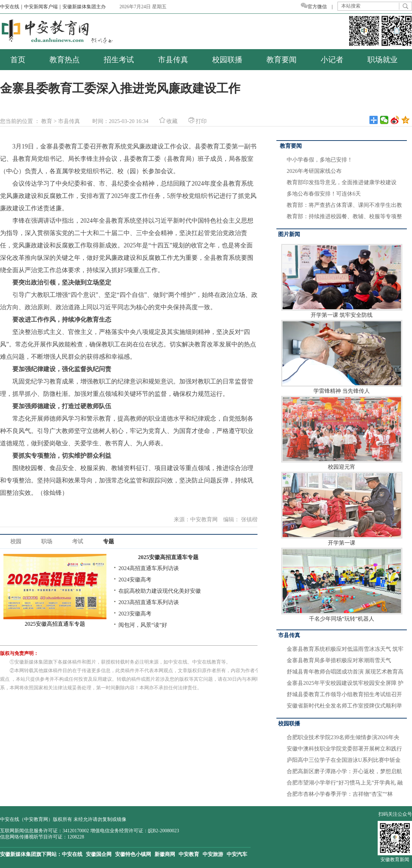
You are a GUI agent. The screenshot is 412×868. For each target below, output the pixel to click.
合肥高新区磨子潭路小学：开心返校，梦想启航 (344, 771)
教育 (47, 121)
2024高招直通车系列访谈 (149, 568)
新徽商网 (165, 854)
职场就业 (382, 60)
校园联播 (227, 60)
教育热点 (65, 60)
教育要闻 (282, 60)
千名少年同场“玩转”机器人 (342, 585)
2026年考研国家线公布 (314, 171)
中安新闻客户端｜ (43, 7)
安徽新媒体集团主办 (84, 7)
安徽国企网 (99, 854)
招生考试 (119, 60)
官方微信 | (319, 7)
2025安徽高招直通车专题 (168, 557)
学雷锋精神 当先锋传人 (342, 357)
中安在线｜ (12, 7)
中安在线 (72, 854)
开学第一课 (342, 509)
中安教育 (189, 854)
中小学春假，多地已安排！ (320, 160)
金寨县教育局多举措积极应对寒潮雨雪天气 (339, 660)
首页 (18, 60)
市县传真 (173, 60)
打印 (198, 121)
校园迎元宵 (342, 433)
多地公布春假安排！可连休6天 (324, 194)
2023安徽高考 (135, 614)
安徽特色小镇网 (133, 854)
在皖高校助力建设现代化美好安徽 (160, 591)
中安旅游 (213, 854)
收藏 (168, 121)
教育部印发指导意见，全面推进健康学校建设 (342, 182)
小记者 (332, 60)
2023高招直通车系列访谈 (149, 602)
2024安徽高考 (135, 580)
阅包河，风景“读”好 (143, 625)
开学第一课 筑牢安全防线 (342, 281)
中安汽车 (237, 854)
